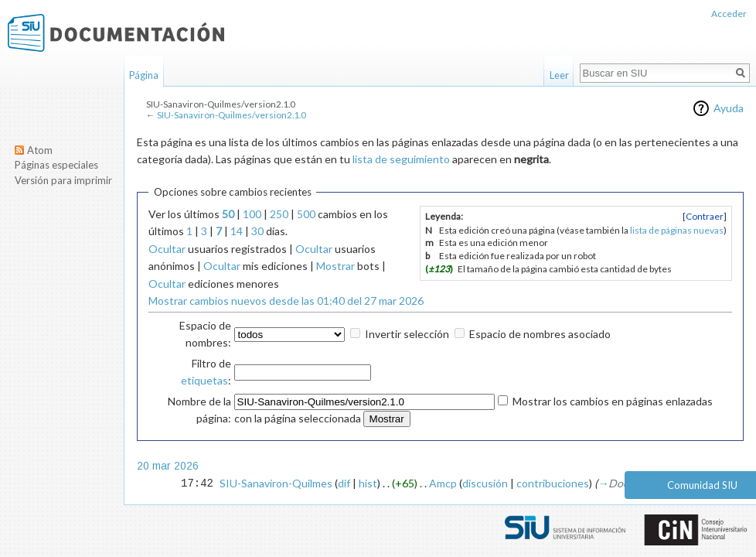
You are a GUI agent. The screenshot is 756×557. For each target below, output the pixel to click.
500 (306, 214)
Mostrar (335, 266)
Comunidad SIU (702, 485)
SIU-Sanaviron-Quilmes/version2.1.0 (232, 115)
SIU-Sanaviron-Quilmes (276, 483)
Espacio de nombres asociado (540, 334)
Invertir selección (407, 334)
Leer (559, 75)
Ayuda (729, 108)
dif (344, 483)
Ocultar (167, 249)
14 (237, 231)
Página (144, 75)
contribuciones (553, 483)
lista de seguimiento (401, 159)
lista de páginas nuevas (677, 230)
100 (252, 214)
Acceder (729, 14)
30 (257, 231)
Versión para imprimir (63, 180)
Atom (40, 150)
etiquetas (204, 380)
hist (368, 483)
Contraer (705, 216)
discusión (485, 483)
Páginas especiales (56, 165)
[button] (705, 217)
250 (279, 214)
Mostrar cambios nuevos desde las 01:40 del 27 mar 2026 (286, 301)
